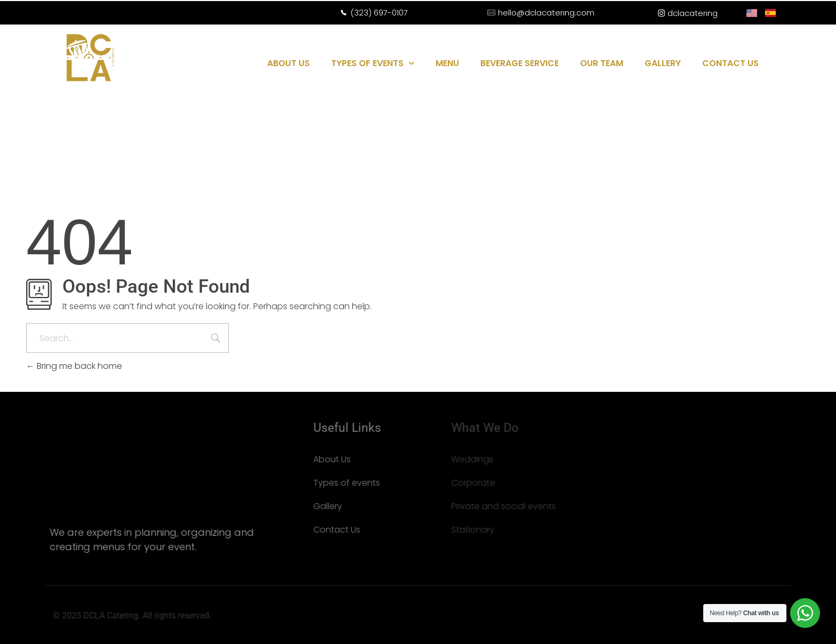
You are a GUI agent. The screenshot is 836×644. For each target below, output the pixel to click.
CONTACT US (730, 63)
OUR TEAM (602, 63)
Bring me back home (74, 366)
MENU (447, 63)
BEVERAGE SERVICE (520, 63)
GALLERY (663, 63)
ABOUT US (288, 63)
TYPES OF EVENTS (373, 63)
